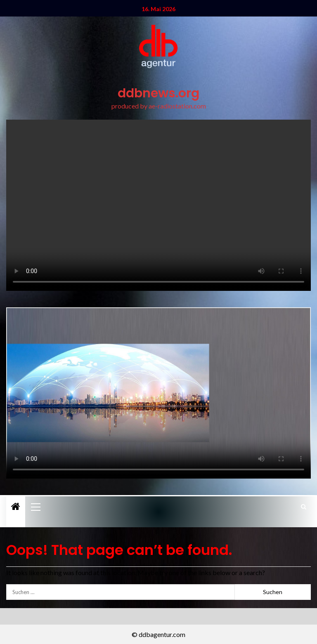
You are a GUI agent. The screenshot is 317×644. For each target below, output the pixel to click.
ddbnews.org (158, 93)
